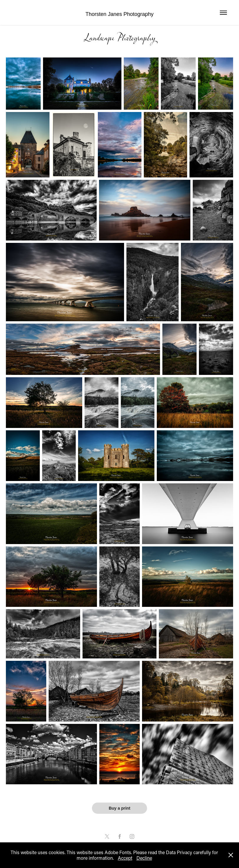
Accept (125, 858)
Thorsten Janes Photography (119, 14)
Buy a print (119, 808)
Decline (144, 858)
